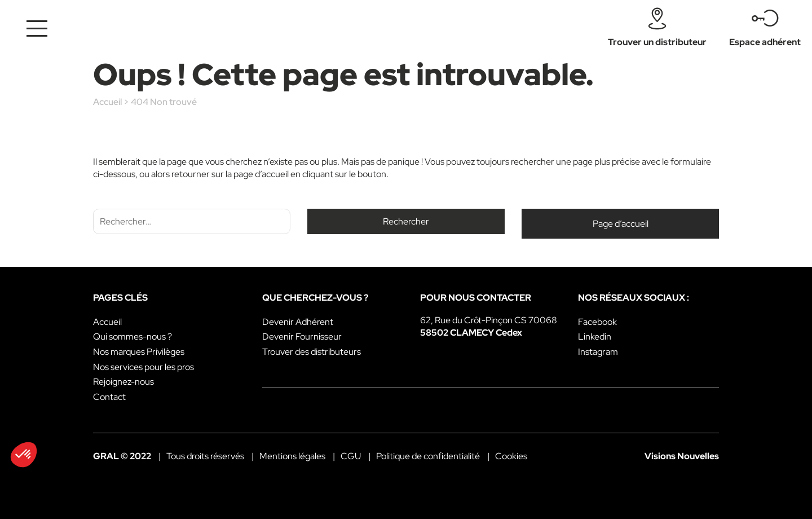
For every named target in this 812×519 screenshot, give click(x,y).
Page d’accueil (621, 224)
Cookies (511, 456)
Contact (109, 397)
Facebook (597, 322)
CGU (351, 456)
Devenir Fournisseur (302, 337)
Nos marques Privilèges (139, 352)
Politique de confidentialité (428, 456)
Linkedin (595, 337)
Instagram (598, 352)
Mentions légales (292, 456)
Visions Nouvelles (682, 456)
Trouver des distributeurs (312, 352)
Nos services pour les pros (144, 367)
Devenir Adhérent (298, 322)
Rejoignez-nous (123, 382)
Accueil (107, 102)
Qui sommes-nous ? (133, 337)
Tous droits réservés (205, 456)
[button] (24, 455)
